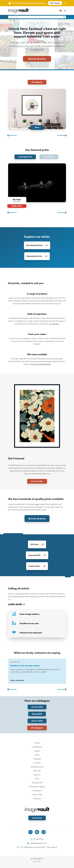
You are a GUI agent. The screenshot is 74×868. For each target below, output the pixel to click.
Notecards (37, 759)
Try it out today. (54, 324)
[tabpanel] (37, 109)
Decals (37, 755)
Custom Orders (37, 481)
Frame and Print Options (37, 787)
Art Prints (37, 743)
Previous (12, 135)
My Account (37, 818)
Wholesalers (37, 791)
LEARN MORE (16, 604)
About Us (37, 775)
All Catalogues (37, 728)
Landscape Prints (25, 157)
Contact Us (37, 799)
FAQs (37, 779)
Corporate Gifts (37, 783)
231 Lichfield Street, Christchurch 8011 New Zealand (37, 847)
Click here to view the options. (41, 364)
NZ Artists (37, 763)
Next (62, 135)
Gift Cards (37, 771)
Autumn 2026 (37, 707)
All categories (37, 82)
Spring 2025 (37, 714)
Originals (37, 751)
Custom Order (37, 795)
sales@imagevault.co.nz (37, 843)
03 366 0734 (37, 839)
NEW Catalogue (55, 3)
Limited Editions (37, 747)
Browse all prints (37, 59)
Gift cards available (37, 354)
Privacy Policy (37, 861)
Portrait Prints (49, 157)
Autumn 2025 (37, 721)
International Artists (37, 767)
